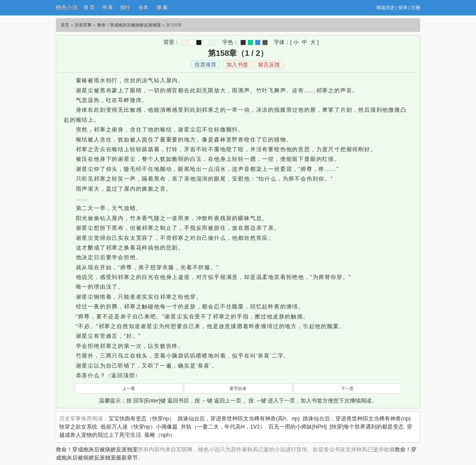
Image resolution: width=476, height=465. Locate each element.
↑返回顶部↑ (123, 375)
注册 (416, 7)
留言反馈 (269, 65)
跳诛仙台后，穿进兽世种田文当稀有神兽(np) (357, 419)
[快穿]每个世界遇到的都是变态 (367, 427)
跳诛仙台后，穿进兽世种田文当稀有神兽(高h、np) (239, 419)
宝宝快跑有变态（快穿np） (141, 419)
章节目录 (238, 389)
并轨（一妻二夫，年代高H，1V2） (223, 427)
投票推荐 (206, 65)
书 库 (107, 7)
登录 (403, 7)
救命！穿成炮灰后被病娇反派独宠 (129, 25)
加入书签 (237, 65)
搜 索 (162, 7)
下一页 (347, 389)
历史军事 (83, 25)
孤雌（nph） (160, 435)
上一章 (129, 389)
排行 (125, 7)
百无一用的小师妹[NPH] (297, 427)
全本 (143, 7)
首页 (65, 25)
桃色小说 (67, 8)
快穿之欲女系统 (78, 427)
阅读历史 (386, 7)
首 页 (89, 7)
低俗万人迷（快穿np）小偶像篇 (139, 427)
